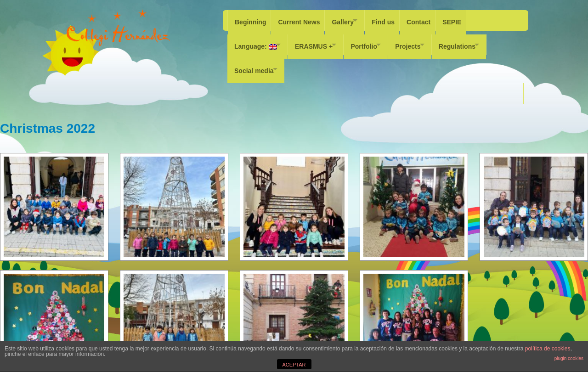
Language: (256, 41)
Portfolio (375, 41)
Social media (254, 62)
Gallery (347, 20)
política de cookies (548, 349)
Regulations (479, 41)
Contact (431, 20)
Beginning (250, 20)
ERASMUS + (319, 41)
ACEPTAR (294, 365)
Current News (301, 20)
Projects (424, 41)
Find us (393, 20)
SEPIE (466, 20)
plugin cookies (569, 358)
